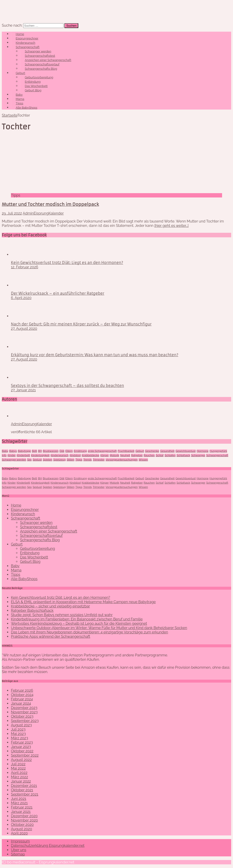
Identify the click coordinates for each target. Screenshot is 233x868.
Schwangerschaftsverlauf (42, 64)
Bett (34, 451)
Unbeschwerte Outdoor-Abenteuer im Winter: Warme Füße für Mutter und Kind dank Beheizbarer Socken (99, 628)
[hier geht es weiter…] (172, 226)
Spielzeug (60, 460)
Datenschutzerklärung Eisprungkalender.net (48, 846)
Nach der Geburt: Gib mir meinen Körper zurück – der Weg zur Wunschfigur (81, 324)
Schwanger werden (38, 51)
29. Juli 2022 (12, 213)
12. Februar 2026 (25, 267)
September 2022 (25, 755)
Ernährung (80, 451)
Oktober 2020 (22, 825)
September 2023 (25, 721)
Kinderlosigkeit (40, 455)
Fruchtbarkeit (126, 451)
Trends (88, 460)
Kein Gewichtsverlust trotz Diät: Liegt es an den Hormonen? (67, 263)
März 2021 (19, 803)
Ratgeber (137, 455)
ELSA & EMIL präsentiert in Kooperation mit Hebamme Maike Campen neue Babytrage (83, 602)
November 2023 (24, 712)
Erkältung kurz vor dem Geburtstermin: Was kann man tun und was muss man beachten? (95, 355)
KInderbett (23, 455)
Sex (29, 460)
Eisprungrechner (27, 38)
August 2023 (21, 725)
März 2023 (19, 738)
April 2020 (19, 833)
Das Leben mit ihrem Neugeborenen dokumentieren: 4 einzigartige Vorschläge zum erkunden (90, 632)
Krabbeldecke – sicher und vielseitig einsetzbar (50, 606)
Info (4, 455)
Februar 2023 (22, 742)
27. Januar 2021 (23, 390)
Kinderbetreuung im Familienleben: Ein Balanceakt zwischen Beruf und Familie (77, 619)
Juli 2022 (18, 764)
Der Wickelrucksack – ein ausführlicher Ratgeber (58, 293)
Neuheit (125, 455)
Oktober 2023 (22, 716)
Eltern (69, 451)
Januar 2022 (21, 781)
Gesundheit (167, 451)
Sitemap (18, 854)
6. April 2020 (21, 298)
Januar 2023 (21, 747)
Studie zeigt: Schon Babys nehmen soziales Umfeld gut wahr (62, 615)
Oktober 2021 (22, 790)
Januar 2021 (21, 812)
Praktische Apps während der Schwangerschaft (51, 636)
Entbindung (33, 82)
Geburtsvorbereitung (39, 77)
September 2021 (25, 794)
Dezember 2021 (24, 786)
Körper (105, 455)
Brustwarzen (51, 451)
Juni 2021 (19, 799)
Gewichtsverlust (186, 451)
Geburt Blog (33, 90)
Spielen (48, 460)
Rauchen (149, 455)
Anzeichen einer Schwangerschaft (48, 60)
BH (40, 451)
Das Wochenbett (36, 86)
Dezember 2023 (24, 708)
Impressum (20, 841)
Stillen (71, 460)
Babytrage (24, 451)
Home (20, 34)
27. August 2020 (24, 329)
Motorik (114, 455)
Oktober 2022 (22, 751)
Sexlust (37, 460)
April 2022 (19, 773)
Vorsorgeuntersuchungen (122, 460)
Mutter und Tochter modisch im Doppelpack (50, 204)
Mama (20, 99)
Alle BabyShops (27, 108)
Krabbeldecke (91, 455)
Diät (62, 451)
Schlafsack (183, 455)
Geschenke (152, 451)
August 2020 (22, 829)
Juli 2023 (18, 729)
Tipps (19, 103)
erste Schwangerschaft (102, 451)
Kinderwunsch (25, 43)
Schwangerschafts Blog (41, 69)
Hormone (203, 451)
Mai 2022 (18, 768)
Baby (19, 95)
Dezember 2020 (24, 816)
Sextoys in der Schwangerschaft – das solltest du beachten (67, 386)
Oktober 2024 (22, 695)
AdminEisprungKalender (43, 213)
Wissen (143, 460)
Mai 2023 (18, 734)
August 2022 (21, 760)
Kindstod (75, 455)
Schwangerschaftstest (40, 56)
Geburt (20, 73)
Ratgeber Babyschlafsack (32, 611)
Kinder (12, 455)
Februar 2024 (22, 699)
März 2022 (19, 777)
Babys (13, 451)
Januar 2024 (21, 703)
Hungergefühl (218, 451)
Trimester (99, 460)
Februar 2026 (22, 690)
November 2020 (24, 820)
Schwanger (198, 455)
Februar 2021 (22, 807)
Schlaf (160, 455)
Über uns (19, 850)
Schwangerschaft (28, 47)
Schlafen (170, 455)
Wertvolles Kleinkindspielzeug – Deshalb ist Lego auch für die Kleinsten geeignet (79, 623)
